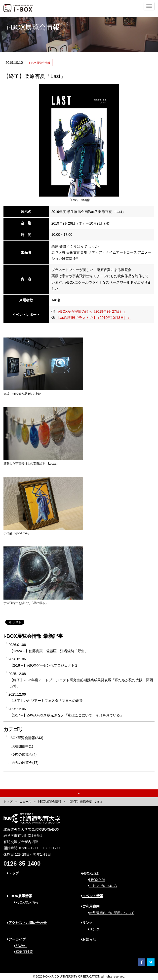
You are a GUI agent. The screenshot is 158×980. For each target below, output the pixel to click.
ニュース (25, 802)
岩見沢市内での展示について (109, 913)
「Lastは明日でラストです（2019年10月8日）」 (93, 318)
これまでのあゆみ (101, 886)
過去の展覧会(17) (25, 763)
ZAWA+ (19, 946)
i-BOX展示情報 (25, 902)
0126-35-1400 (22, 863)
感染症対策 (22, 952)
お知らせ (89, 939)
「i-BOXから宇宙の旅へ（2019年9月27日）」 (91, 311)
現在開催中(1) (22, 746)
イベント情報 (92, 896)
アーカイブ (17, 939)
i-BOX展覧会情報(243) (26, 738)
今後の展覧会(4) (24, 754)
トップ (8, 802)
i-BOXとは (95, 880)
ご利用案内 (90, 906)
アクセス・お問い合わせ (27, 923)
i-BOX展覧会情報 (50, 802)
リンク (92, 929)
